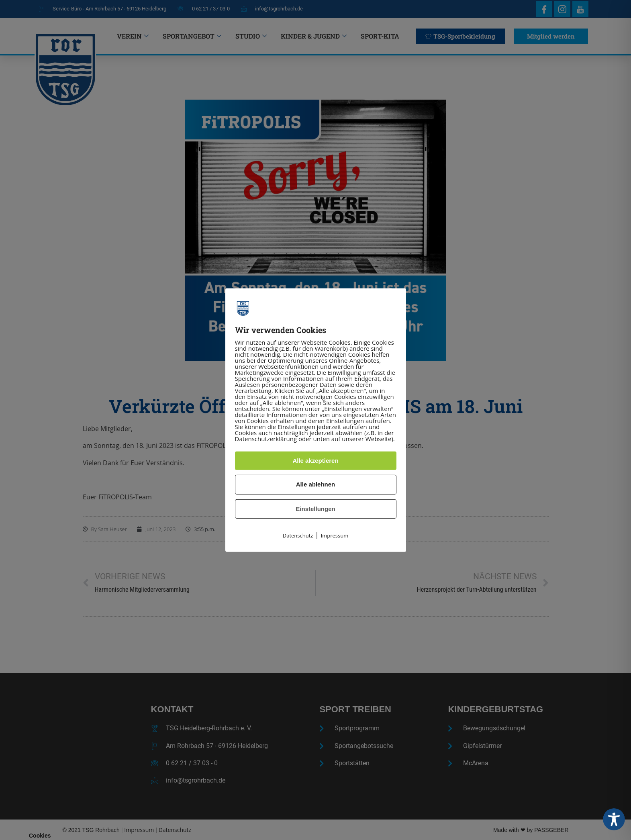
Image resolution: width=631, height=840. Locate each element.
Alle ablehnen (316, 484)
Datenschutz (298, 535)
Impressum (335, 535)
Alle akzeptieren (315, 461)
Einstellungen (315, 509)
